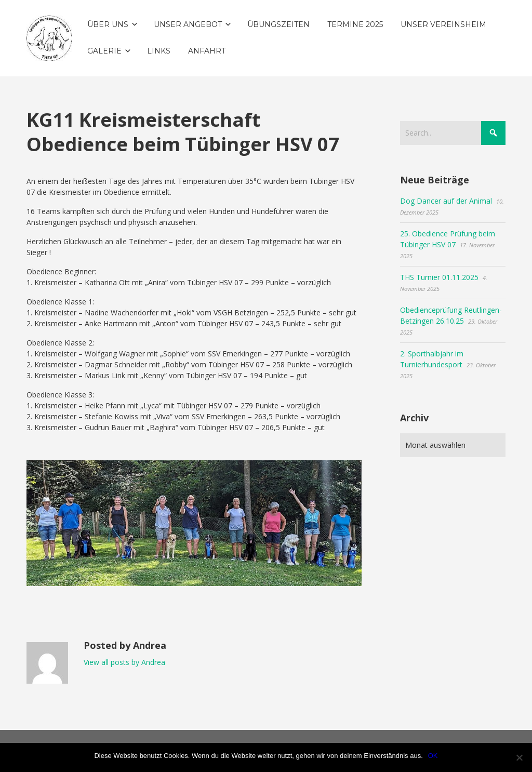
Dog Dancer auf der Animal (446, 201)
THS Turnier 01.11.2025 (439, 277)
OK (433, 756)
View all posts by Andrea (124, 662)
